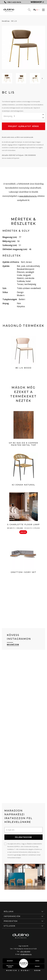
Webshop (37, 2)
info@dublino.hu (26, 954)
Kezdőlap (6, 21)
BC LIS (14, 21)
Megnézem (13, 645)
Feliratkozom (23, 837)
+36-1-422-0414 (25, 951)
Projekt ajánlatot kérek (23, 126)
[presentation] (42, 78)
